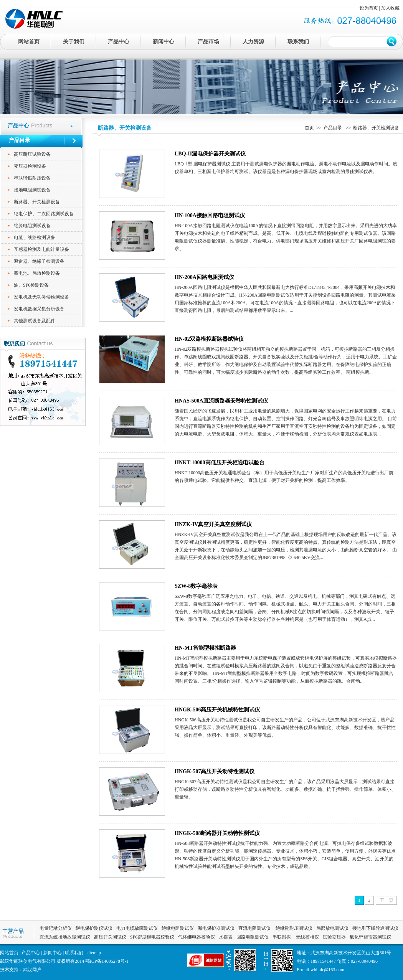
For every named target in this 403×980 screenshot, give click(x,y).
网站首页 (29, 42)
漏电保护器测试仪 (216, 928)
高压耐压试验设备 (32, 154)
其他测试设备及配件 (35, 321)
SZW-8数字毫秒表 (196, 586)
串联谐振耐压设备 (32, 178)
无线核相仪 (307, 937)
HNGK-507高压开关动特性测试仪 (215, 771)
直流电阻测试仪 (254, 928)
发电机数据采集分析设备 (39, 309)
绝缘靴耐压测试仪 (293, 928)
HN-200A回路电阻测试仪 (204, 277)
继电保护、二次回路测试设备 (44, 214)
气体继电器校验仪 (197, 937)
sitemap (94, 953)
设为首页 (369, 8)
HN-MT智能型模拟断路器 (205, 648)
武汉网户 (32, 970)
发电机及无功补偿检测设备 (41, 297)
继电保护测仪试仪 (94, 928)
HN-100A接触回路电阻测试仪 (210, 215)
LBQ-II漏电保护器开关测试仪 (210, 154)
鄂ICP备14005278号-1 (107, 961)
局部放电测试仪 (332, 928)
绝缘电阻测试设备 (32, 226)
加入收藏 (390, 8)
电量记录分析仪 (56, 928)
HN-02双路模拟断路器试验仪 (209, 339)
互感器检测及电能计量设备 (41, 249)
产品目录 (333, 128)
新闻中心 (164, 42)
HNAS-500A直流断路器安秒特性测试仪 (221, 401)
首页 (309, 128)
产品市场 (208, 42)
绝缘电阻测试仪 (178, 928)
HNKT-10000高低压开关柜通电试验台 (220, 463)
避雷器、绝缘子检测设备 (39, 261)
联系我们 (298, 42)
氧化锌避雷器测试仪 (370, 937)
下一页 (386, 900)
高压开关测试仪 (110, 937)
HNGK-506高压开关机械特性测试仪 (217, 710)
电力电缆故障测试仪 (137, 928)
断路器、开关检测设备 (37, 202)
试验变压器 (334, 937)
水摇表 (226, 937)
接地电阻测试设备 (32, 190)
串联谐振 (282, 937)
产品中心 (119, 42)
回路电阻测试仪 (253, 937)
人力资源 (253, 42)
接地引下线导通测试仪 (375, 928)
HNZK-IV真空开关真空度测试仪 (213, 524)
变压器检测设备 (30, 166)
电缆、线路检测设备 (35, 238)
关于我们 (74, 42)
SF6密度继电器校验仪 (152, 937)
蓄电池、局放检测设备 (37, 273)
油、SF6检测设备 (31, 285)
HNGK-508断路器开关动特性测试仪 (217, 833)
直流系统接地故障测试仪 (65, 937)
